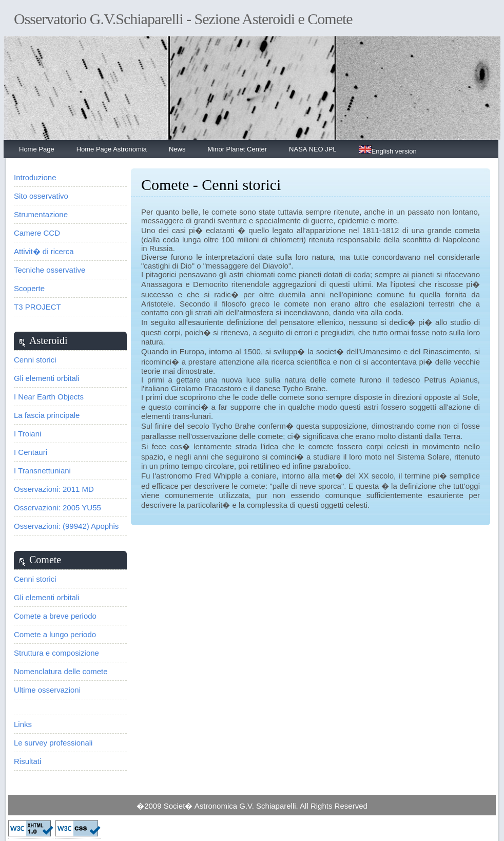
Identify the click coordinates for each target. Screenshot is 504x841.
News (177, 149)
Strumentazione (41, 214)
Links (23, 724)
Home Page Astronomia (112, 149)
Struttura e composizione (56, 653)
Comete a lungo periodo (55, 634)
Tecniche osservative (50, 270)
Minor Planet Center (237, 149)
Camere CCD (37, 233)
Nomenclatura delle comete (61, 671)
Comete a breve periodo (55, 616)
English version (388, 150)
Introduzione (35, 177)
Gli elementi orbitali (47, 378)
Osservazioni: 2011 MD (54, 489)
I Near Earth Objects (49, 397)
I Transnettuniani (42, 471)
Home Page (37, 149)
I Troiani (27, 434)
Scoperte (29, 288)
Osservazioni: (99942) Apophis (66, 526)
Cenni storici (35, 360)
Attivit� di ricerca (44, 251)
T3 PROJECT (37, 307)
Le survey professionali (53, 743)
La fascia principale (47, 415)
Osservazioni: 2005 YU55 (57, 508)
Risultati (27, 761)
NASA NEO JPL (313, 149)
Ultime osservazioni (47, 690)
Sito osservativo (41, 196)
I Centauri (31, 452)
